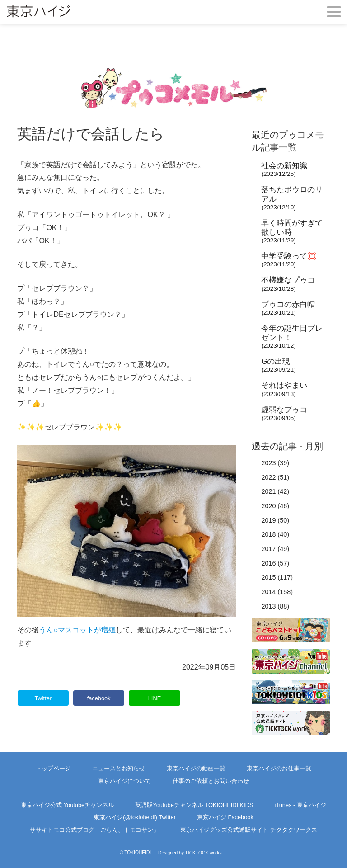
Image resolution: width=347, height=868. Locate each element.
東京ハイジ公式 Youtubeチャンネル (67, 805)
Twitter (43, 698)
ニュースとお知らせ (119, 768)
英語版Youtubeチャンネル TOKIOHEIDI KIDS (194, 805)
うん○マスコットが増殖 (77, 630)
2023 (268, 463)
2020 (268, 506)
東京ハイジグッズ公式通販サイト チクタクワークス (249, 830)
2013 (268, 606)
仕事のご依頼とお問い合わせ (211, 781)
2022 (268, 477)
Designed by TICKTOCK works (190, 853)
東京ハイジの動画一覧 (196, 768)
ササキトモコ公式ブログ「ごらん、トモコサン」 (94, 830)
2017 (268, 549)
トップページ (53, 768)
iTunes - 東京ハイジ (300, 805)
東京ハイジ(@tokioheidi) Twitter (135, 817)
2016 (268, 563)
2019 (268, 520)
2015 (268, 577)
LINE (155, 698)
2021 (268, 491)
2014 (268, 592)
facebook (99, 698)
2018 (268, 534)
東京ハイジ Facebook (225, 817)
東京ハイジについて (124, 781)
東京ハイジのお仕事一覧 (279, 768)
